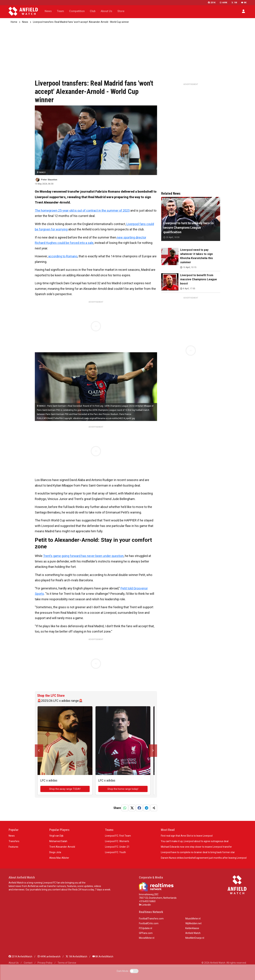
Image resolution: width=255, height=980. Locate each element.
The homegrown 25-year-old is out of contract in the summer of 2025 (82, 210)
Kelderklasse (192, 928)
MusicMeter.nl (193, 919)
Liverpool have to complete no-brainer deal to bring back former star (198, 852)
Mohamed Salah (58, 841)
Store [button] (121, 11)
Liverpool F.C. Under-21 (117, 847)
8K (244, 3)
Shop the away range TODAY (65, 789)
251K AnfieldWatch (20, 957)
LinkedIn (145, 905)
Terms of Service (67, 963)
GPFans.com (146, 933)
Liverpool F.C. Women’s (117, 841)
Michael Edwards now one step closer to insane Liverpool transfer (196, 847)
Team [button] (60, 11)
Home (14, 22)
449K (223, 3)
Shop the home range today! (123, 789)
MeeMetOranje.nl (195, 938)
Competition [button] (77, 11)
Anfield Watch (193, 933)
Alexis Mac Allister (59, 858)
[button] (243, 11)
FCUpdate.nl (146, 928)
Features (13, 847)
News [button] (48, 11)
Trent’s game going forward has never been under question (83, 556)
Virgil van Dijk (56, 836)
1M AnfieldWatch (76, 957)
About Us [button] (106, 11)
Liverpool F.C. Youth (115, 852)
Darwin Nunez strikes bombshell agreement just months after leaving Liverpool (204, 858)
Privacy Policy (45, 963)
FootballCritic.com (149, 923)
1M (234, 3)
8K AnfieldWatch (103, 957)
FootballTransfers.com (151, 919)
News (25, 22)
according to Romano (63, 256)
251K (212, 3)
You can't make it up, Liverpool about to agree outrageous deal (195, 841)
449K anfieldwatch (49, 957)
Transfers (14, 841)
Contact (28, 963)
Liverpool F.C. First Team (118, 836)
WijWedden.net (193, 923)
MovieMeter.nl (147, 938)
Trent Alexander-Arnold (62, 847)
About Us (14, 963)
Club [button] (93, 11)
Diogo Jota (55, 852)
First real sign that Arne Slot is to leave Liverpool (187, 836)
